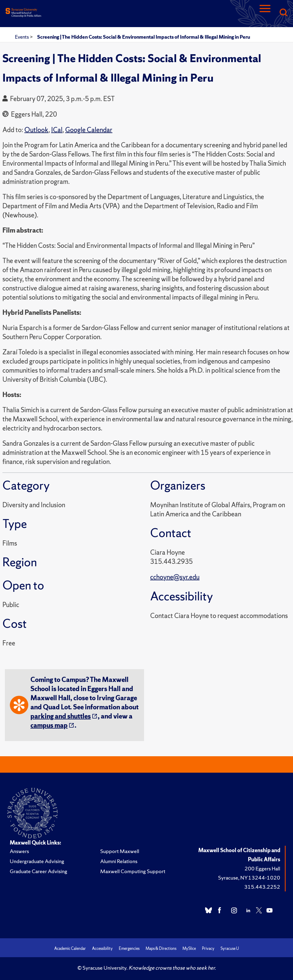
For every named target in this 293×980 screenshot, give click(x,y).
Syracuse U (230, 948)
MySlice (189, 948)
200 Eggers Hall (262, 868)
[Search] (283, 13)
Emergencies (129, 948)
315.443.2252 (262, 887)
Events (22, 37)
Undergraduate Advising (37, 861)
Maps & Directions (161, 948)
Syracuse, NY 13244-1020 (249, 878)
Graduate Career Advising (39, 871)
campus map (49, 725)
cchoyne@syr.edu (175, 577)
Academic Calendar (70, 948)
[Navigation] (265, 13)
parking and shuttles (61, 716)
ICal (57, 130)
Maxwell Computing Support (133, 871)
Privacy (208, 948)
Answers (19, 851)
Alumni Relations (119, 861)
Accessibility (102, 948)
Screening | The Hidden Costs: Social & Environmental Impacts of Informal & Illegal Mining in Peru (144, 37)
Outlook (36, 130)
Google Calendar (89, 130)
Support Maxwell (120, 851)
